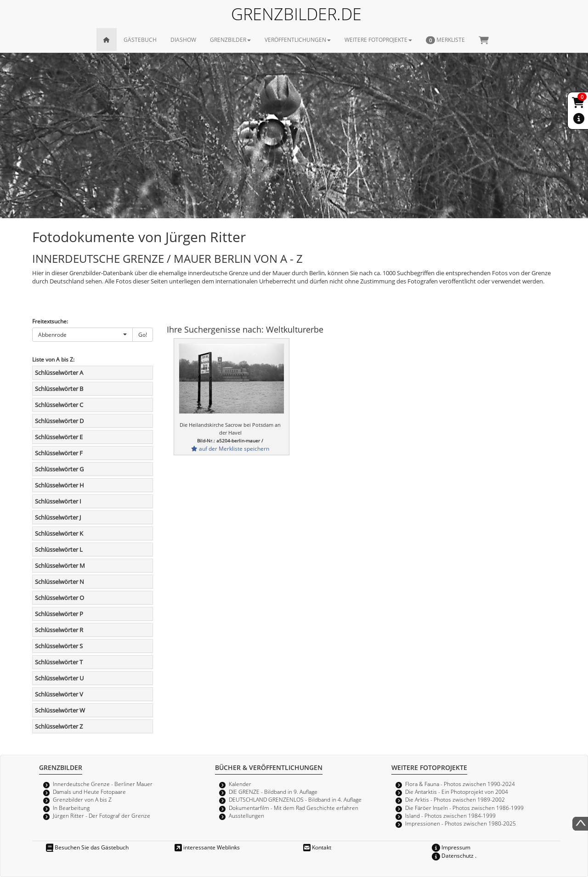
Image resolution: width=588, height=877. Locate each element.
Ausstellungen (246, 815)
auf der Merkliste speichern (230, 448)
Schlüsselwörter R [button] (59, 630)
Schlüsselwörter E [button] (59, 437)
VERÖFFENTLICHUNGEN (298, 40)
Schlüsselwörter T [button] (59, 662)
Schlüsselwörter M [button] (60, 566)
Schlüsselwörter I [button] (58, 501)
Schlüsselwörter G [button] (59, 469)
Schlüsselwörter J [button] (58, 517)
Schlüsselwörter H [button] (59, 485)
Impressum (451, 847)
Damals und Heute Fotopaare (89, 792)
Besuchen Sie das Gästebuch (87, 847)
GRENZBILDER (230, 40)
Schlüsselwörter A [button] (59, 373)
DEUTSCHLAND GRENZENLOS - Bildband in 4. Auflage (295, 799)
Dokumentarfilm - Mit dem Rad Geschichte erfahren (294, 808)
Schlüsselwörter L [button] (59, 549)
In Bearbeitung (71, 808)
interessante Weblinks (207, 847)
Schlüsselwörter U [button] (59, 678)
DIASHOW (183, 40)
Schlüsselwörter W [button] (60, 710)
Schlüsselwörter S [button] (59, 646)
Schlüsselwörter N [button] (59, 582)
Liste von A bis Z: (53, 359)
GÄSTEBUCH (140, 40)
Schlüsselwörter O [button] (59, 598)
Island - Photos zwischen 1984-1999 (450, 815)
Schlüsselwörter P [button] (59, 614)
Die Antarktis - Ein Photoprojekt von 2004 (457, 792)
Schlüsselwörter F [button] (59, 453)
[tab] (93, 373)
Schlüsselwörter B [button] (59, 389)
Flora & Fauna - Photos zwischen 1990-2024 (460, 784)
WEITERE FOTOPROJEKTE (378, 40)
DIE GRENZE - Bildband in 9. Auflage (273, 792)
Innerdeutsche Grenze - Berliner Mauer (103, 784)
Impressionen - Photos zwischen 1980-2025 (461, 823)
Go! (143, 334)
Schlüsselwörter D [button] (59, 421)
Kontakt (317, 847)
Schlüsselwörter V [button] (59, 694)
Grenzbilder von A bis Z (82, 799)
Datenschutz (453, 855)
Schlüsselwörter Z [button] (59, 726)
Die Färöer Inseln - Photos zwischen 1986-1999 (464, 808)
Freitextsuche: (50, 321)
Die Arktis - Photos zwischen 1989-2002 (455, 799)
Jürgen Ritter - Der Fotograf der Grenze (102, 815)
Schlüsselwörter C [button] (59, 405)
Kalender (240, 784)
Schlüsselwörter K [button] (59, 533)
